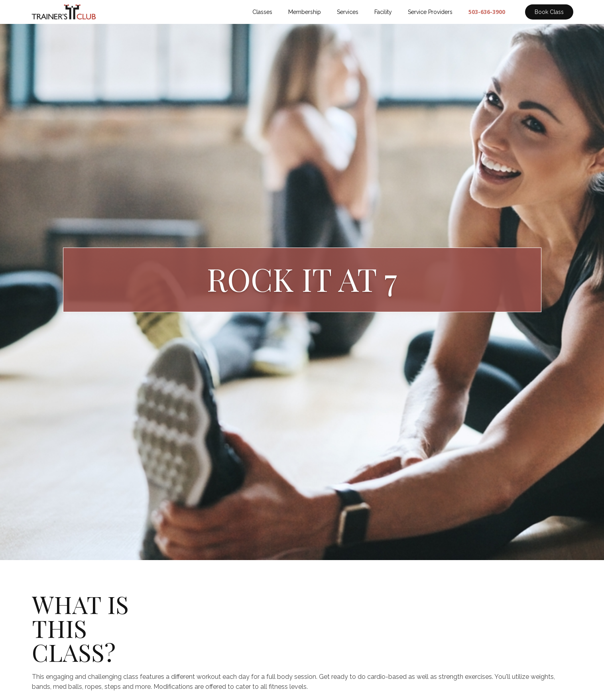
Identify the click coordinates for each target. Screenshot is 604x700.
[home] (64, 12)
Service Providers (430, 12)
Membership (305, 12)
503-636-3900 (487, 12)
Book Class (549, 12)
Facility (383, 12)
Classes (262, 12)
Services (348, 12)
